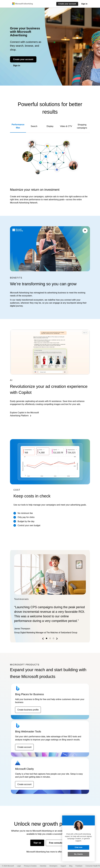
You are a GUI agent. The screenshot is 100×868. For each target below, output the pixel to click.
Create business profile (28, 710)
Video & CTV (66, 126)
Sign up (37, 843)
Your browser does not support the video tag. (50, 249)
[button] (43, 639)
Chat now (78, 847)
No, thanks (78, 854)
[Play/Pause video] (85, 231)
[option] (50, 595)
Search (34, 126)
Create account (24, 747)
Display (50, 126)
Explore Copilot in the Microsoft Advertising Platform (24, 414)
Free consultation (58, 843)
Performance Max (18, 126)
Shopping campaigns (82, 126)
